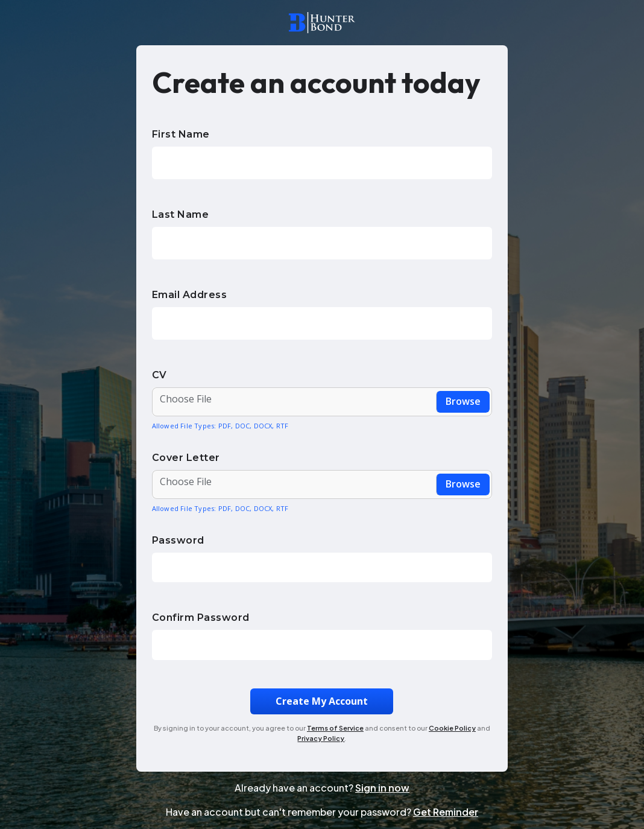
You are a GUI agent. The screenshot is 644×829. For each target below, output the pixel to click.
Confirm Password (201, 618)
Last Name (181, 214)
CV (159, 375)
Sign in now (382, 788)
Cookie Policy (452, 728)
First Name (181, 134)
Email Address (190, 295)
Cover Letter (186, 458)
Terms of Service (335, 728)
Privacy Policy (321, 738)
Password (178, 540)
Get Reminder (446, 812)
